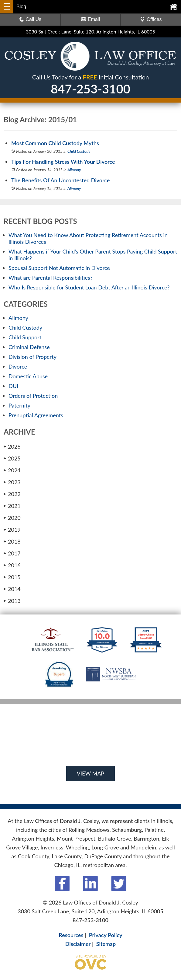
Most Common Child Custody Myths (55, 143)
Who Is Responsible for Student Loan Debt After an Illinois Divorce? (89, 287)
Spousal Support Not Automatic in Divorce (59, 268)
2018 (12, 541)
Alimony (74, 170)
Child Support (25, 337)
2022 (12, 494)
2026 (12, 446)
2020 (12, 518)
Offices (151, 19)
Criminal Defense (29, 347)
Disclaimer (78, 944)
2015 (12, 577)
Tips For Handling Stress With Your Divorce (63, 162)
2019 (12, 530)
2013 (12, 601)
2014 (12, 589)
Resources (71, 935)
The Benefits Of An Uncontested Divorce (60, 180)
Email (90, 19)
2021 (12, 506)
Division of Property (32, 357)
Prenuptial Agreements (36, 415)
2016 (12, 565)
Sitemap (106, 944)
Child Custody (79, 151)
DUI (13, 386)
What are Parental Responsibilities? (51, 278)
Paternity (19, 405)
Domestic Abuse (28, 376)
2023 (12, 482)
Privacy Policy (106, 935)
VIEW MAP (90, 773)
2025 (12, 458)
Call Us (30, 19)
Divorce (18, 366)
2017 (12, 553)
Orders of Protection (33, 396)
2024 (12, 470)
